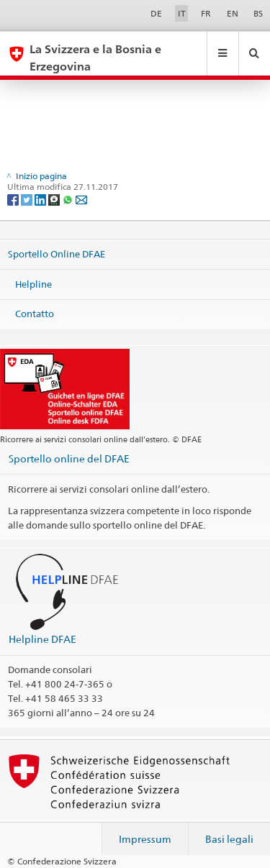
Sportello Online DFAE (57, 254)
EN (233, 13)
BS (258, 13)
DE (156, 13)
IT (182, 13)
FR (206, 13)
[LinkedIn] (41, 199)
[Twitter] (28, 199)
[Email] (81, 199)
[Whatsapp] (69, 199)
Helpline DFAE (42, 639)
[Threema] (55, 199)
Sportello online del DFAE (69, 458)
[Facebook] (14, 199)
